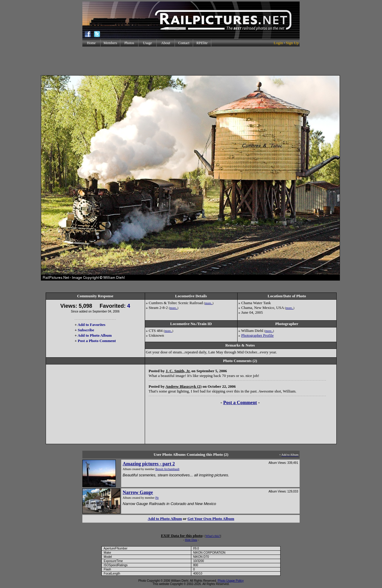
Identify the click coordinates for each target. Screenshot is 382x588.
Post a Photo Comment (97, 341)
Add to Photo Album (95, 335)
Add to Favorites (91, 325)
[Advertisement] (191, 61)
